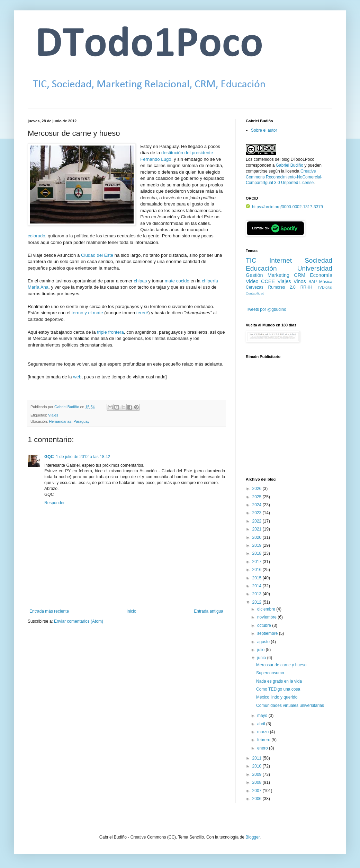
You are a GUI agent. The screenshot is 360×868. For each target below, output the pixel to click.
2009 (258, 774)
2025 (258, 497)
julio (262, 650)
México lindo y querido (277, 697)
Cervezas (255, 287)
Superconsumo (270, 673)
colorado (37, 236)
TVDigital (325, 287)
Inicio (132, 611)
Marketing (278, 275)
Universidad (315, 268)
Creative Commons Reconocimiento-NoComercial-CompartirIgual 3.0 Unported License (284, 177)
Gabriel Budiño (67, 407)
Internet (281, 260)
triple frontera (110, 332)
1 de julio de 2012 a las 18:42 (83, 457)
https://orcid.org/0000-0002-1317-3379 (284, 207)
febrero (264, 740)
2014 (258, 586)
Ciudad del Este (97, 255)
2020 (258, 537)
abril (262, 724)
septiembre (268, 633)
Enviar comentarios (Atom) (79, 621)
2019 (258, 545)
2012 (258, 602)
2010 (258, 766)
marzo (264, 732)
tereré (142, 313)
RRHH (307, 287)
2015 (258, 578)
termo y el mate (87, 313)
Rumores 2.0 (282, 287)
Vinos (300, 281)
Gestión (254, 275)
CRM (300, 275)
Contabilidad (255, 293)
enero (263, 748)
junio (262, 658)
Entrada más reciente (49, 611)
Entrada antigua (209, 611)
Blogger (253, 837)
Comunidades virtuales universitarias (290, 705)
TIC (251, 260)
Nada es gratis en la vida (279, 681)
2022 (258, 521)
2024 (258, 505)
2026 (258, 489)
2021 (258, 529)
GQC (49, 457)
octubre (265, 625)
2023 (258, 513)
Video (252, 281)
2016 (258, 570)
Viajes (53, 415)
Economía (321, 275)
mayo (263, 716)
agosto (264, 642)
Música (326, 282)
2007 (258, 791)
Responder (55, 503)
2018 (258, 553)
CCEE (268, 281)
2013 (258, 594)
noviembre (267, 617)
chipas (140, 281)
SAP (313, 282)
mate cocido (177, 281)
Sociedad (318, 260)
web (77, 377)
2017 (258, 562)
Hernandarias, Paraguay (69, 421)
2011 (258, 758)
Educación (261, 268)
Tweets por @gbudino (266, 309)
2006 (258, 799)
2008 (258, 782)
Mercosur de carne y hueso (281, 665)
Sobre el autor (264, 130)
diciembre (267, 609)
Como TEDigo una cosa (278, 689)
